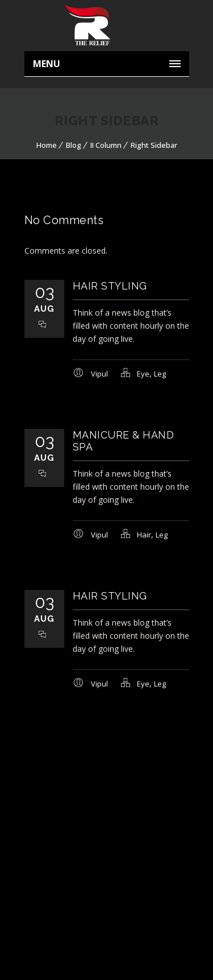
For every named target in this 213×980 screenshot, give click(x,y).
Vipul (99, 374)
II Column (106, 145)
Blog (74, 145)
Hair (144, 535)
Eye (143, 374)
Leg (160, 374)
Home (47, 145)
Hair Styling (110, 286)
